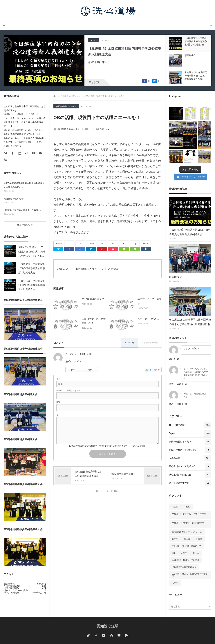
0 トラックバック (150, 343)
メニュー (4, 26)
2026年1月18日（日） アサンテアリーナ (190, 515)
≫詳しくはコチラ (12, 146)
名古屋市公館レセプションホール (187, 532)
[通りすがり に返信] (73, 370)
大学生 (184, 553)
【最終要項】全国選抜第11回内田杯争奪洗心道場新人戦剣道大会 (125, 51)
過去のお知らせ (25, 225)
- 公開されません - (69, 391)
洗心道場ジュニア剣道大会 (184, 567)
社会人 (196, 553)
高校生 (175, 539)
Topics (94, 40)
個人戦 (187, 539)
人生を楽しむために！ (149, 319)
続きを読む (95, 82)
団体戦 (199, 539)
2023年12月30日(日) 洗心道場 (185, 560)
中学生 (175, 507)
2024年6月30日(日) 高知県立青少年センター (190, 575)
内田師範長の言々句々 (66, 106)
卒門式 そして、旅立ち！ (149, 301)
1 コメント (130, 343)
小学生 (187, 507)
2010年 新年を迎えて (93, 299)
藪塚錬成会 (176, 277)
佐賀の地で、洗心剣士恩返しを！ (94, 321)
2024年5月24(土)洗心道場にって (187, 546)
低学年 (175, 583)
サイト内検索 (211, 26)
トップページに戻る (109, 491)
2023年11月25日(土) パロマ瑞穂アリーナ (189, 524)
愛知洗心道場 (108, 626)
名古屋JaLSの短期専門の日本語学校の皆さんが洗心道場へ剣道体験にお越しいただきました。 (190, 322)
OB (173, 553)
